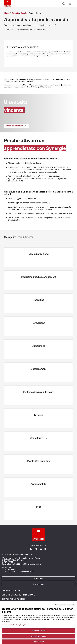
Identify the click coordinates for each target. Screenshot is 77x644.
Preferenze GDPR (38, 631)
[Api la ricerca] (64, 4)
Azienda (15, 13)
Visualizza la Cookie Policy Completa (14, 625)
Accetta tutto (38, 642)
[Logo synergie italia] (8, 4)
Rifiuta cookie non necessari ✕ (65, 605)
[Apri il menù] (70, 4)
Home (7, 13)
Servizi (24, 13)
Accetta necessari (39, 636)
